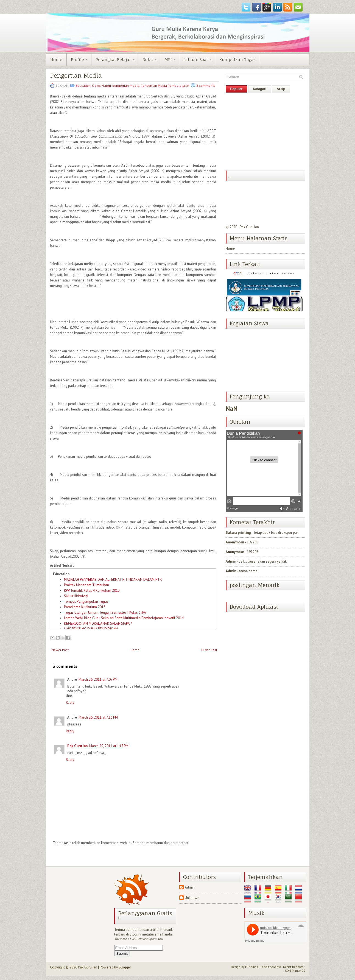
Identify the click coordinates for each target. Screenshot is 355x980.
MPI (172, 58)
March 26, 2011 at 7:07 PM (98, 679)
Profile (81, 58)
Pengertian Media (76, 76)
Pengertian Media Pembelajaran (165, 86)
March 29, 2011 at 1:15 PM (109, 746)
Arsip (281, 89)
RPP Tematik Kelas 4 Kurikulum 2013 (92, 590)
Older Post (209, 650)
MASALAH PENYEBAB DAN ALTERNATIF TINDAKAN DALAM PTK (113, 580)
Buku (151, 58)
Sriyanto (276, 967)
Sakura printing (238, 533)
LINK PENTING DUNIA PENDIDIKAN (91, 629)
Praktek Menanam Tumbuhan (86, 585)
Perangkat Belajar (117, 58)
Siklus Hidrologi (76, 596)
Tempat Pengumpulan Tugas (86, 601)
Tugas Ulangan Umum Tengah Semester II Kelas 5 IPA (105, 612)
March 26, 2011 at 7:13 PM (98, 717)
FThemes (251, 967)
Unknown (192, 898)
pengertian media (126, 86)
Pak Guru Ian (77, 746)
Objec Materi (101, 86)
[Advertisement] (267, 131)
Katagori (260, 89)
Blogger (125, 967)
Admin (231, 561)
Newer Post (60, 650)
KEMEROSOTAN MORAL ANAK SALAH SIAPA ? (98, 623)
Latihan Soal (199, 58)
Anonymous (235, 542)
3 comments (206, 86)
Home (56, 59)
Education (83, 86)
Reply (70, 703)
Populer (237, 89)
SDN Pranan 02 (295, 971)
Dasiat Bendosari (294, 967)
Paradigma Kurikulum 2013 (85, 607)
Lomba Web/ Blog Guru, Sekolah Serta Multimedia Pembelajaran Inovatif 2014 (124, 618)
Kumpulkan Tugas (237, 59)
